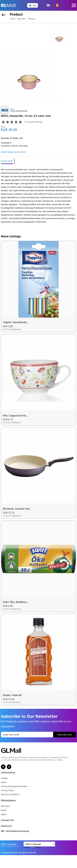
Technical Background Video (14, 786)
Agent (4, 814)
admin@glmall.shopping (17, 831)
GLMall (4, 778)
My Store (22, 19)
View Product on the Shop (13, 152)
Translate (35, 847)
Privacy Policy (7, 790)
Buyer (4, 810)
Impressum (6, 826)
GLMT (4, 782)
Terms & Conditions (10, 794)
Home (13, 19)
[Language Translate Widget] (39, 844)
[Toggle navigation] (74, 5)
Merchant (5, 806)
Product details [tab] (7, 161)
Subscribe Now (65, 735)
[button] (32, 5)
